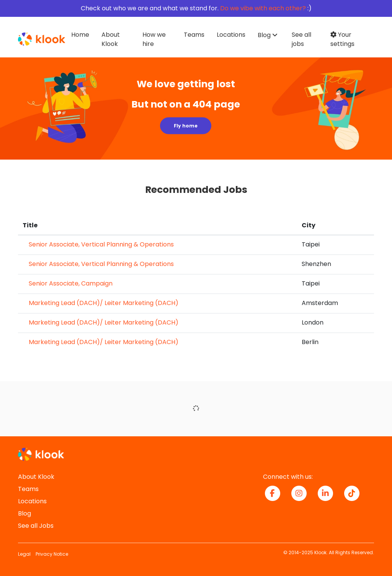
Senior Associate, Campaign (71, 283)
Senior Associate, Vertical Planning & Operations (101, 244)
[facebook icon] (275, 493)
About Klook (111, 39)
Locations (231, 35)
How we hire (154, 39)
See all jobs (301, 39)
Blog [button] (264, 35)
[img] (196, 109)
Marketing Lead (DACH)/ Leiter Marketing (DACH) (104, 303)
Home (80, 35)
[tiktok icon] (355, 493)
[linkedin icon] (328, 493)
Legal (24, 554)
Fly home (186, 126)
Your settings (342, 39)
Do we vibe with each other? (263, 8)
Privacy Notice (52, 554)
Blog (24, 513)
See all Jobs (36, 526)
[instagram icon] (302, 493)
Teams (194, 35)
